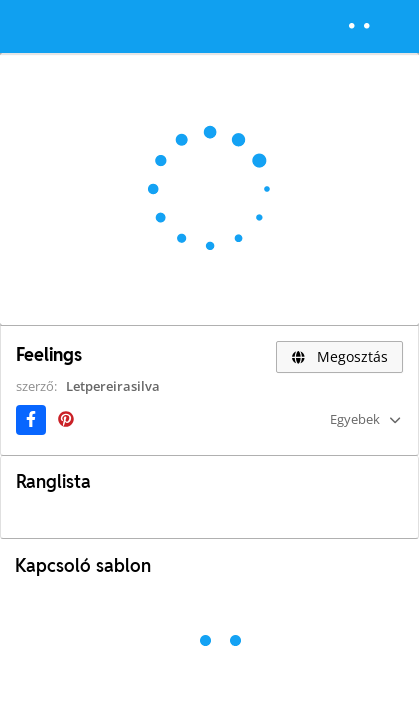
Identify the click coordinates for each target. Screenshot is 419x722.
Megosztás (339, 356)
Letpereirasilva (113, 386)
